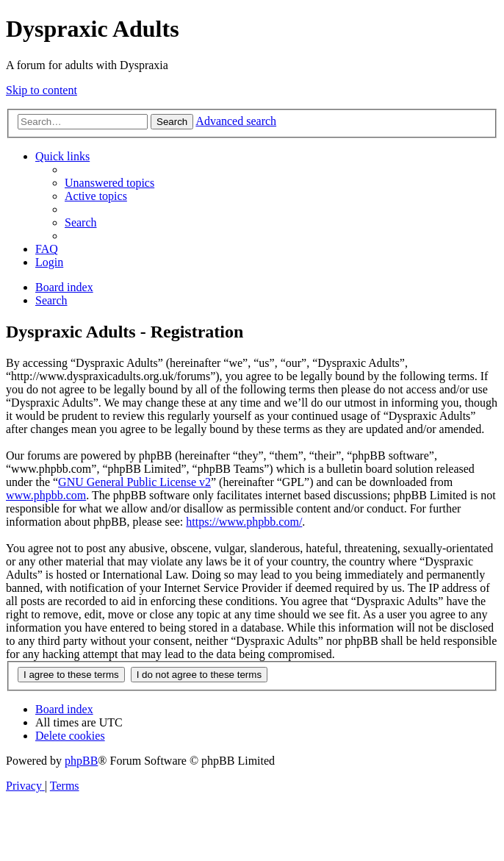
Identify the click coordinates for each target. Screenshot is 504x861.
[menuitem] (109, 183)
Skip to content (42, 90)
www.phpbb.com (46, 495)
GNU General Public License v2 (134, 482)
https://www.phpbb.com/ (244, 522)
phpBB (81, 761)
